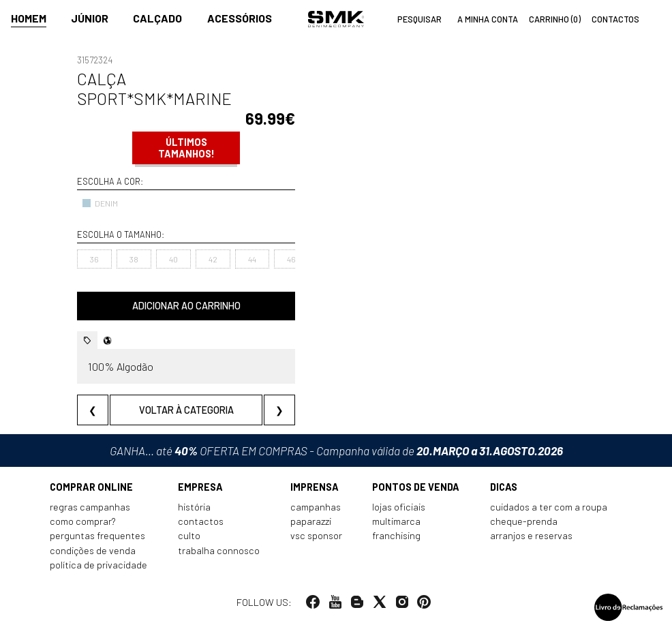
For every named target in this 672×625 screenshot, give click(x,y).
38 (134, 259)
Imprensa (315, 487)
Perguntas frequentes (97, 535)
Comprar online (91, 487)
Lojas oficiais (399, 507)
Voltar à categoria (186, 410)
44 (252, 259)
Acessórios (240, 18)
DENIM (100, 203)
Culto (189, 535)
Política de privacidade (98, 565)
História (194, 507)
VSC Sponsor (316, 535)
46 (291, 259)
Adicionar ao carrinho (186, 306)
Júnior (90, 18)
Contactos (201, 521)
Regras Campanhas (90, 507)
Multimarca (396, 521)
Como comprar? (83, 521)
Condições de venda (93, 550)
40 (173, 259)
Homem (29, 18)
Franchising (396, 535)
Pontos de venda (416, 487)
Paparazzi (311, 521)
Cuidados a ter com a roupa (549, 507)
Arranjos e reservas (531, 535)
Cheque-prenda (524, 521)
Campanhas (316, 507)
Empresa (200, 487)
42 (213, 259)
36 (94, 259)
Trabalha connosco (219, 550)
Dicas (504, 487)
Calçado (157, 18)
